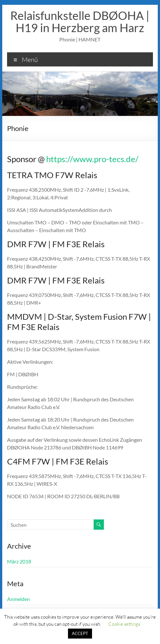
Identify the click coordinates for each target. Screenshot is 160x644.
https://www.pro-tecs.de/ (92, 159)
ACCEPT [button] (80, 633)
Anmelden (18, 599)
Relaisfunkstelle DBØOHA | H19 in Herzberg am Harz (80, 22)
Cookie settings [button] (124, 624)
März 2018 (19, 561)
